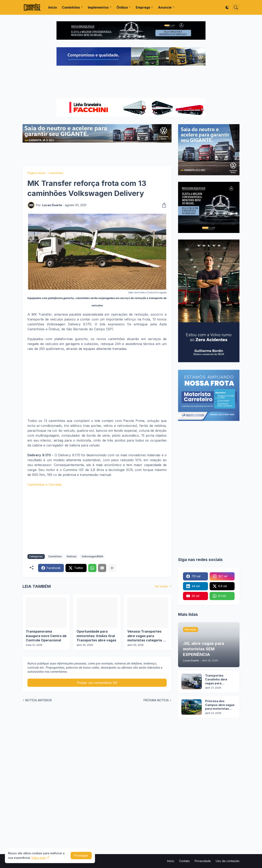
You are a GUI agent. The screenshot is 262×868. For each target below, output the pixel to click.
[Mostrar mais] (112, 568)
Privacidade (203, 861)
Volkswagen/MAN (92, 556)
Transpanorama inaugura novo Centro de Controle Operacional (46, 636)
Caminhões (71, 7)
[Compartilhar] (163, 205)
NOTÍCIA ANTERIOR (39, 700)
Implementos (98, 7)
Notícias (72, 556)
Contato (184, 861)
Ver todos (161, 586)
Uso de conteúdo (228, 861)
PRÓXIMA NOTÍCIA (156, 700)
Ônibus (122, 7)
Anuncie (165, 7)
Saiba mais (38, 858)
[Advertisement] (131, 82)
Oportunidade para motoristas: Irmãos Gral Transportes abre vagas (96, 636)
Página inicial (36, 173)
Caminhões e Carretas (45, 485)
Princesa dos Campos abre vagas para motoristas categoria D (220, 705)
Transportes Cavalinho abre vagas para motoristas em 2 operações (217, 680)
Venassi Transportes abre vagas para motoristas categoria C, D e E (147, 636)
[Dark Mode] (227, 7)
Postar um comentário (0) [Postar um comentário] (97, 683)
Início (53, 7)
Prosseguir (81, 855)
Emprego (143, 7)
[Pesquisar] (236, 7)
